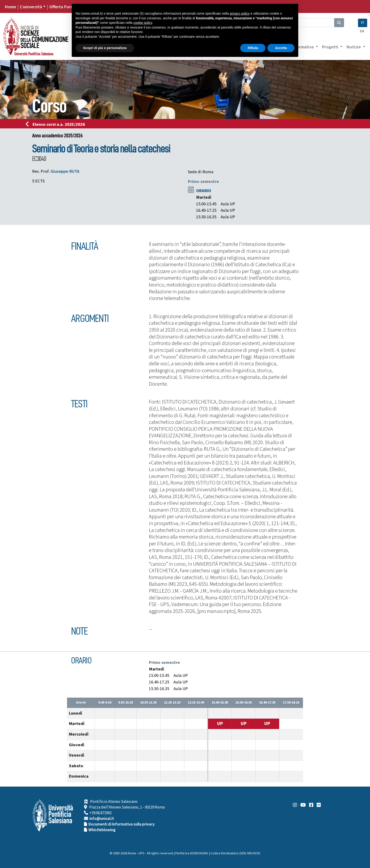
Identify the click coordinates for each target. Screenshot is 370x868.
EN (362, 31)
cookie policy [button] (143, 23)
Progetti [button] (331, 47)
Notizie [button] (354, 47)
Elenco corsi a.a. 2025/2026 (57, 124)
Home (10, 7)
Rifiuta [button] (253, 48)
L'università (31, 7)
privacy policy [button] (240, 13)
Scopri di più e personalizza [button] (105, 48)
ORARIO (204, 191)
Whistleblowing (102, 830)
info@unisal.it (102, 819)
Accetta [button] (281, 48)
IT (363, 23)
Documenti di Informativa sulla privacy (122, 824)
